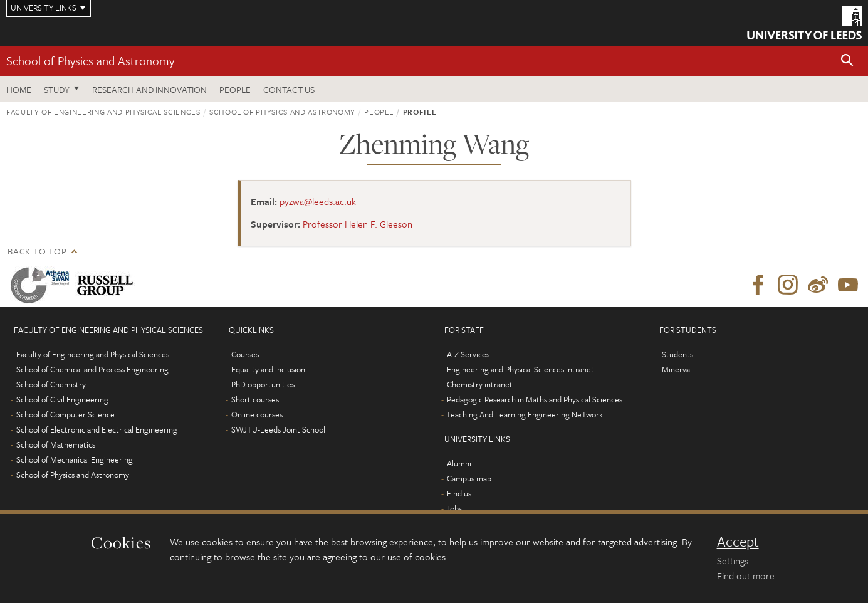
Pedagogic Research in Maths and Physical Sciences (535, 399)
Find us (459, 493)
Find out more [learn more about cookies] (746, 575)
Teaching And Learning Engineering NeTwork (525, 414)
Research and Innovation (149, 89)
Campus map (469, 478)
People (235, 89)
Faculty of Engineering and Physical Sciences (103, 112)
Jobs (454, 508)
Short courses (255, 399)
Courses (245, 354)
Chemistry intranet (480, 384)
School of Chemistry (51, 384)
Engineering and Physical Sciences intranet (520, 369)
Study (57, 89)
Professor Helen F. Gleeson (358, 224)
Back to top (37, 251)
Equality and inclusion (268, 369)
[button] (847, 61)
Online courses (257, 414)
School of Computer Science (65, 414)
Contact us (289, 89)
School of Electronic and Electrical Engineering (97, 429)
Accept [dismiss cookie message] (738, 542)
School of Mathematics (56, 444)
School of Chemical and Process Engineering (92, 369)
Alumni (459, 463)
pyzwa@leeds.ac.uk (318, 201)
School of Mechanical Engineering (75, 459)
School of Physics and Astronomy (90, 60)
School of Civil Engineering (62, 399)
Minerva (676, 369)
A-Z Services (468, 354)
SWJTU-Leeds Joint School (278, 429)
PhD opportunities (263, 384)
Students (677, 354)
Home (19, 89)
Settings (733, 560)
